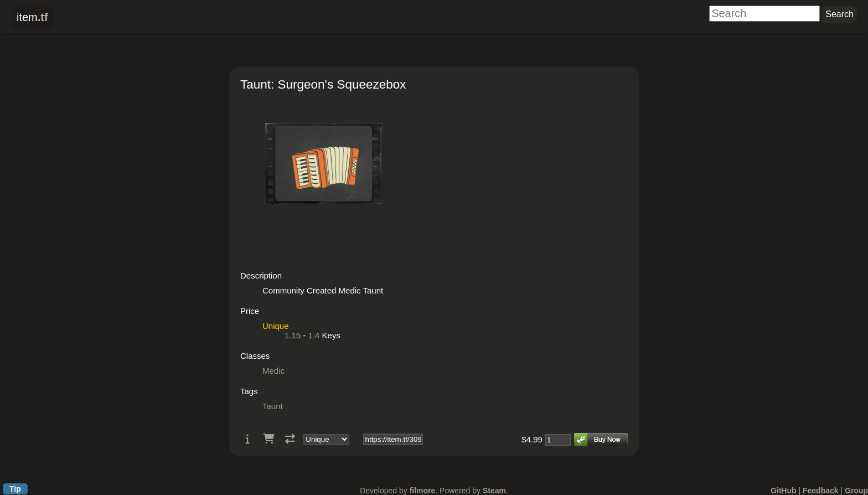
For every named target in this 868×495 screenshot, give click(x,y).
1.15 (293, 335)
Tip (15, 489)
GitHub (784, 491)
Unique (276, 326)
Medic (273, 371)
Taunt (273, 406)
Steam (494, 491)
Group (856, 491)
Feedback (821, 491)
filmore (423, 491)
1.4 (314, 335)
